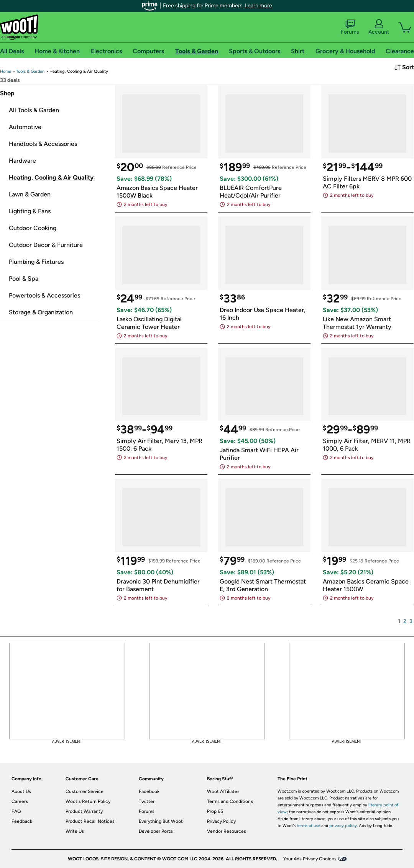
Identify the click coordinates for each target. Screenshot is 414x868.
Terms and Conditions (230, 801)
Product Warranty (84, 811)
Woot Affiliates (223, 791)
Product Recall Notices (90, 821)
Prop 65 (215, 811)
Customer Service (85, 791)
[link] (6, 71)
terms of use (308, 826)
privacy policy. (343, 826)
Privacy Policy (221, 821)
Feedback (22, 821)
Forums (350, 27)
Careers (20, 801)
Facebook (149, 791)
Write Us (75, 831)
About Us (21, 791)
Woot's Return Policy (88, 801)
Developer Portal (156, 831)
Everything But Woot (161, 821)
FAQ (16, 811)
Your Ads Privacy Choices (310, 859)
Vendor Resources (227, 831)
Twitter (147, 801)
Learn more (259, 6)
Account (379, 27)
